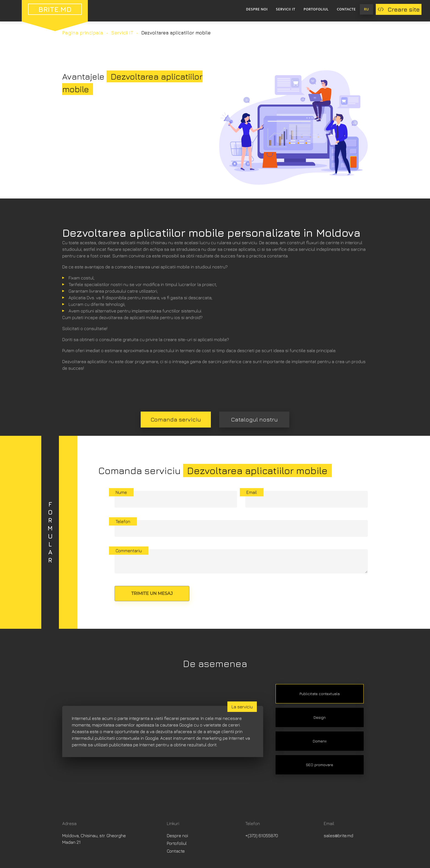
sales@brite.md (338, 836)
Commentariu (129, 551)
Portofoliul (316, 9)
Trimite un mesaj (152, 593)
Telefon (123, 521)
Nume (121, 492)
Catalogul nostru (254, 419)
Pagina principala (83, 33)
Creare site (399, 9)
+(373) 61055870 (262, 836)
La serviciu (242, 707)
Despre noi (257, 9)
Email (252, 492)
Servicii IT (285, 9)
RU (366, 9)
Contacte (346, 9)
